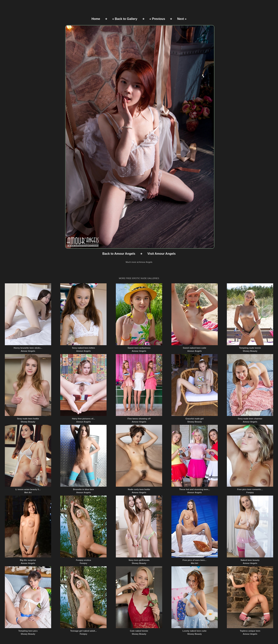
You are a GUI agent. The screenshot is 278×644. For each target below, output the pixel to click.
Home (96, 19)
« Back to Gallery (125, 19)
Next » (182, 19)
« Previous (157, 19)
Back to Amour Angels (119, 254)
